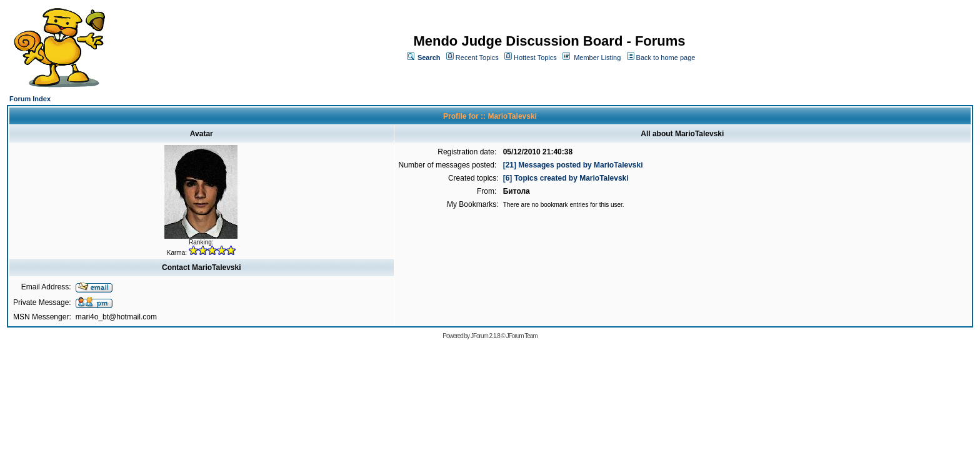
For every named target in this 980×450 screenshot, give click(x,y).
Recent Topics (477, 57)
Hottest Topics (535, 57)
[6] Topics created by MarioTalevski (566, 178)
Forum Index (30, 99)
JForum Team (522, 336)
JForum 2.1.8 (485, 336)
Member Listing (597, 57)
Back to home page (666, 57)
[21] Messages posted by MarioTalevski (573, 165)
